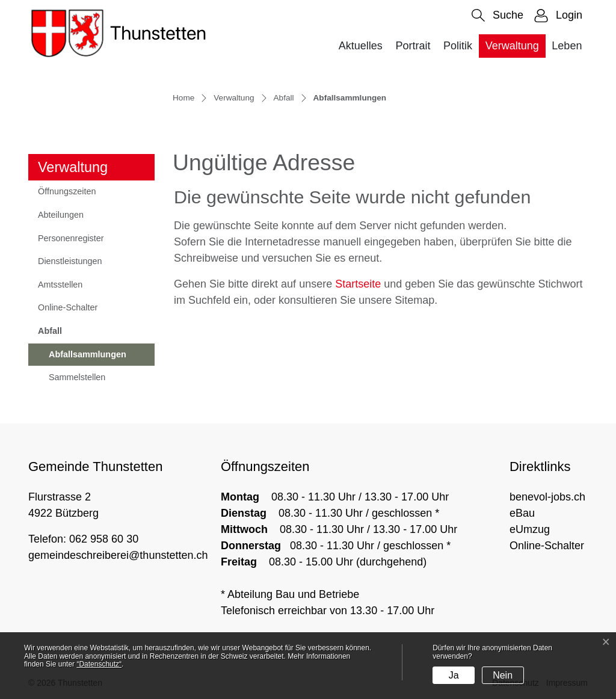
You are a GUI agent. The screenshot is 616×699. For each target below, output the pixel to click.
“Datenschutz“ (99, 664)
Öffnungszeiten (67, 191)
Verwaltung (512, 46)
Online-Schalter (68, 307)
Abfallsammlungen (87, 358)
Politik (458, 46)
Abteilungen (61, 215)
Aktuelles (361, 46)
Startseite (358, 284)
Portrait (413, 46)
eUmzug (530, 529)
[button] (497, 15)
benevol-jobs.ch (547, 497)
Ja (454, 675)
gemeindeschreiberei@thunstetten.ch (118, 555)
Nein (503, 675)
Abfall (50, 331)
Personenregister (71, 238)
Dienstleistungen (70, 261)
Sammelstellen (77, 377)
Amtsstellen (60, 285)
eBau (522, 513)
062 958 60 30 (104, 539)
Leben (567, 46)
